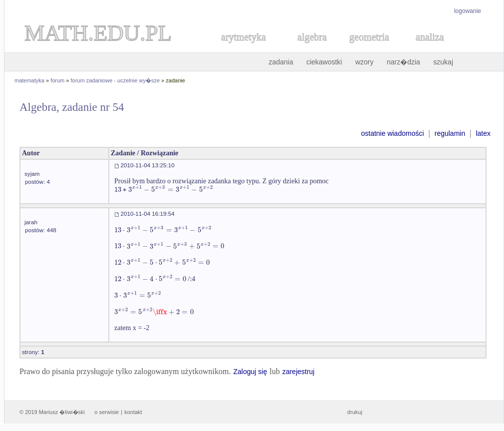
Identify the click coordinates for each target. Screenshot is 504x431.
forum (57, 80)
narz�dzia (403, 62)
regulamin (450, 133)
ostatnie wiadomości (392, 133)
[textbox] (164, 190)
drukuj (355, 412)
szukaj (443, 62)
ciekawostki (324, 62)
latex (483, 133)
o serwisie (107, 412)
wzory (365, 62)
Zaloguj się (250, 372)
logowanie (468, 11)
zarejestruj (299, 372)
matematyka (29, 80)
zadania (281, 62)
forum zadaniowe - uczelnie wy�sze (116, 80)
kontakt (133, 412)
